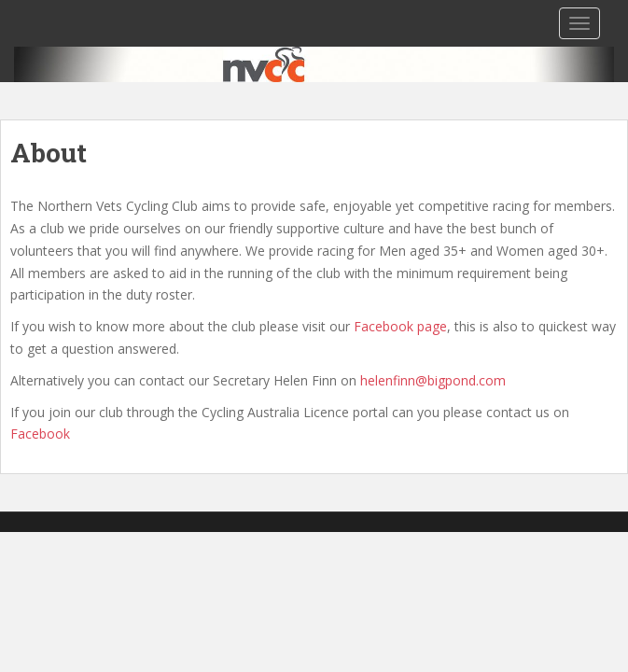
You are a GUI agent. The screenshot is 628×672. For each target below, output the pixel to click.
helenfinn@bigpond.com (433, 380)
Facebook (40, 434)
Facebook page (400, 326)
